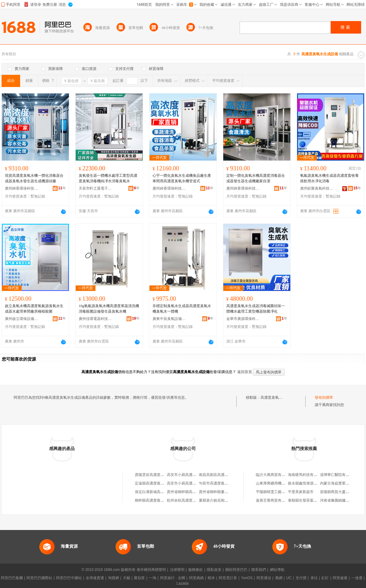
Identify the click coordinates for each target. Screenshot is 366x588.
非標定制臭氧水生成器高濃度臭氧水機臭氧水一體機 (182, 309)
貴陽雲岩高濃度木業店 (153, 475)
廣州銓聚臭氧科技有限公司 (317, 188)
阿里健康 (340, 578)
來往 (314, 578)
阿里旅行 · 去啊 (173, 578)
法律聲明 (177, 570)
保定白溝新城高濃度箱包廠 (157, 492)
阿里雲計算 (228, 578)
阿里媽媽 (196, 578)
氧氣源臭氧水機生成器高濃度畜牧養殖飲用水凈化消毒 (329, 178)
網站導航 (277, 570)
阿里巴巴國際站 (39, 578)
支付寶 (301, 578)
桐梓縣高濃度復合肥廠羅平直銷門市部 (166, 500)
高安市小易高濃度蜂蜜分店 (189, 475)
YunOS (247, 578)
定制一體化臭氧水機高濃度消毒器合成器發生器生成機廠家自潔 (256, 178)
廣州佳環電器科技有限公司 (95, 319)
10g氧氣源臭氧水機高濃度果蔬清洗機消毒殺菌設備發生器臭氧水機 (109, 309)
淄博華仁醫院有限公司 (338, 475)
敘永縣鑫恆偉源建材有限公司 (312, 483)
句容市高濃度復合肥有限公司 (223, 483)
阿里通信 (264, 578)
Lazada (183, 583)
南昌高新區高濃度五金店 (219, 475)
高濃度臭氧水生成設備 (279, 397)
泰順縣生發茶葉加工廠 (306, 500)
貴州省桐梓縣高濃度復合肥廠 (191, 492)
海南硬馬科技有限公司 (306, 475)
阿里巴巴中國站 (69, 578)
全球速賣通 (95, 578)
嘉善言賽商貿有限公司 (274, 500)
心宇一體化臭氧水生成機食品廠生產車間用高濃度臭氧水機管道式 (182, 178)
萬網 (279, 578)
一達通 (357, 578)
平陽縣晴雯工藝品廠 (272, 492)
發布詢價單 (324, 397)
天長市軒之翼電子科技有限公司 (95, 188)
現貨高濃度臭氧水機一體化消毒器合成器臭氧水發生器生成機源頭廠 (34, 178)
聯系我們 (259, 570)
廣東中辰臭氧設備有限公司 (169, 319)
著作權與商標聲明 (151, 570)
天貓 (127, 578)
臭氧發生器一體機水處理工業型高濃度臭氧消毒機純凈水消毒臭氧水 (108, 178)
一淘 (152, 578)
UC (289, 578)
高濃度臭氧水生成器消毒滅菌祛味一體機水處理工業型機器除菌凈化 (256, 309)
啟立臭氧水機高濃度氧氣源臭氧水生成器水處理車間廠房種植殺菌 (34, 309)
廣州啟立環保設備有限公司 (22, 319)
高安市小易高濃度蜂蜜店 (187, 483)
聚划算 (139, 578)
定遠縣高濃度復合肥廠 (153, 483)
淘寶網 (113, 578)
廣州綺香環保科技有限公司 (22, 188)
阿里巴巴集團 (12, 578)
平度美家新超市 (301, 492)
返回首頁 (245, 372)
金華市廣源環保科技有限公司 (243, 319)
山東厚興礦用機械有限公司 (278, 483)
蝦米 (211, 578)
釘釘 (325, 578)
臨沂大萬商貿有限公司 (274, 475)
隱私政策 (214, 570)
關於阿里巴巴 (236, 570)
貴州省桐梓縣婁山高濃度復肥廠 (224, 492)
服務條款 (196, 570)
